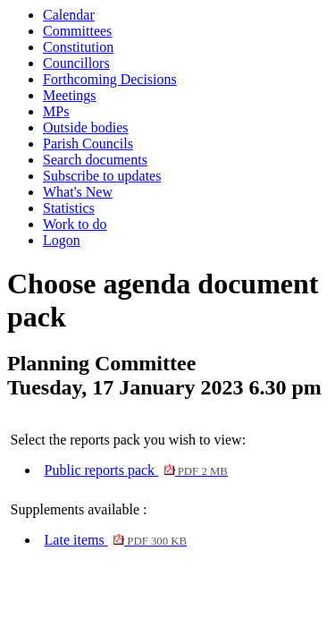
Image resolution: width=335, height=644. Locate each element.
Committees (77, 31)
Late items (116, 540)
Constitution (78, 47)
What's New (78, 192)
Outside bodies (86, 127)
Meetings (70, 95)
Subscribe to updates (102, 176)
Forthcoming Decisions (110, 79)
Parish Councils (88, 144)
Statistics (69, 208)
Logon (62, 240)
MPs (56, 111)
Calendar (69, 15)
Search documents (95, 160)
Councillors (76, 63)
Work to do (75, 224)
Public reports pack (136, 470)
